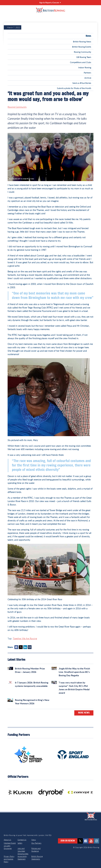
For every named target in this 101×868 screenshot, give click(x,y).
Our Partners (36, 843)
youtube (91, 841)
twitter (80, 841)
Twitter (21, 647)
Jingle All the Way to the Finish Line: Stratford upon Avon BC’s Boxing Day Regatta (74, 672)
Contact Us (22, 840)
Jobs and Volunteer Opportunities (23, 851)
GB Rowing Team (84, 57)
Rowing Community (83, 52)
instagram (97, 841)
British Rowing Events (82, 47)
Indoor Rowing (85, 67)
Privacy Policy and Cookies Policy (9, 859)
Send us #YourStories (82, 83)
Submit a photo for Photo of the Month (74, 88)
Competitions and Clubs (81, 62)
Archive (88, 78)
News (88, 36)
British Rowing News (82, 42)
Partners (87, 73)
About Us (7, 840)
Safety (20, 843)
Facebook (16, 647)
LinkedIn (25, 647)
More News (84, 713)
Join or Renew (68, 841)
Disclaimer (8, 848)
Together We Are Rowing (25, 638)
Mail (30, 647)
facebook (86, 841)
